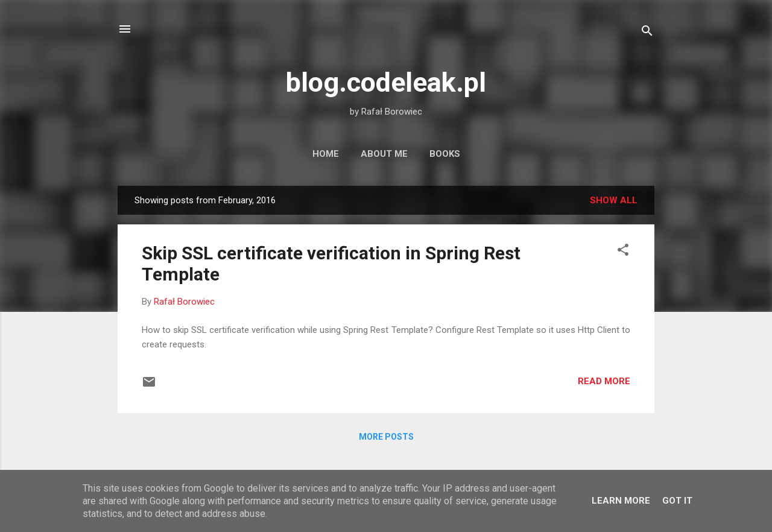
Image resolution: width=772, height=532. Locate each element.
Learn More (621, 501)
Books (445, 154)
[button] (623, 252)
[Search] (647, 33)
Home (326, 154)
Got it (677, 501)
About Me (384, 154)
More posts (386, 437)
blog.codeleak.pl (386, 82)
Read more (604, 381)
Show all (614, 200)
